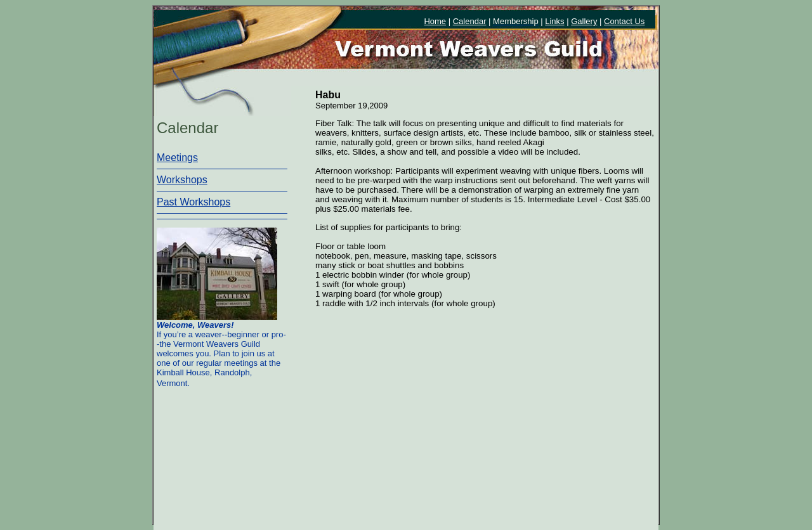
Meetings (177, 158)
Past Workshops (193, 202)
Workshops (182, 180)
